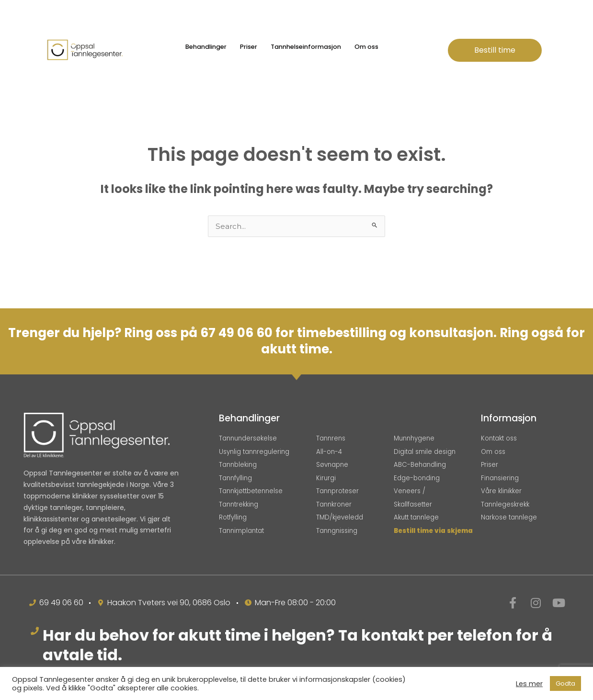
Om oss (366, 47)
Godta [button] (565, 683)
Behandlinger (206, 47)
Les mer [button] (529, 684)
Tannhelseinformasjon (306, 47)
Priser (249, 47)
